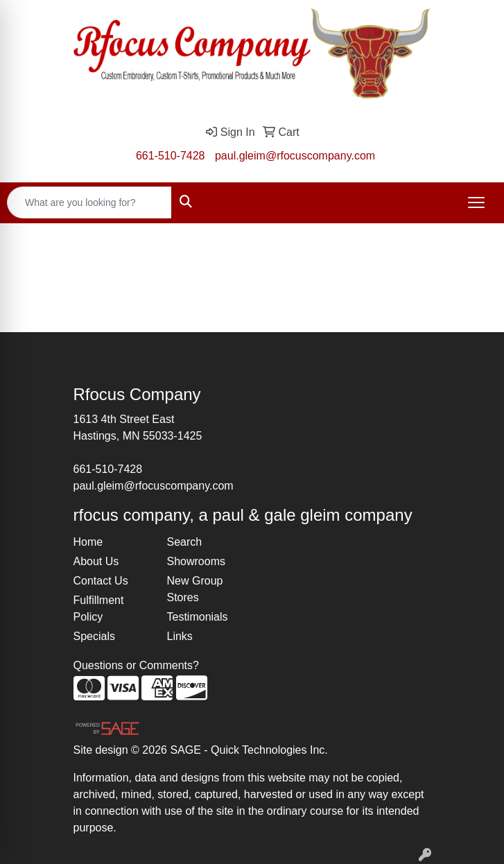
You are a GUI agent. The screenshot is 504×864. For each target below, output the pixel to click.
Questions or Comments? (136, 665)
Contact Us (101, 581)
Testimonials (198, 617)
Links (180, 636)
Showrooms (196, 561)
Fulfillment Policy (99, 608)
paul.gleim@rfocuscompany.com (295, 156)
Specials (94, 636)
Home (88, 542)
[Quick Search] (89, 202)
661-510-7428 (171, 156)
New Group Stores (195, 589)
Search (185, 542)
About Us (96, 561)
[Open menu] (476, 202)
